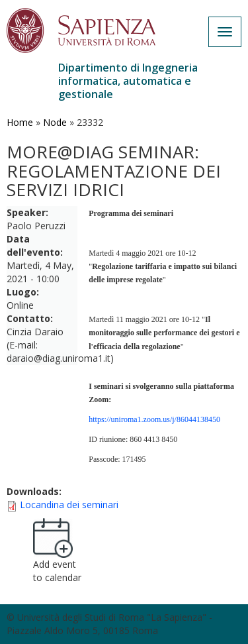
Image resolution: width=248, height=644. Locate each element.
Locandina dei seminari (69, 505)
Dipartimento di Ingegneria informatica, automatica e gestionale (128, 81)
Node (55, 122)
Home (20, 122)
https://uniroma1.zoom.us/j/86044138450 (154, 419)
